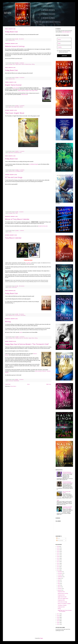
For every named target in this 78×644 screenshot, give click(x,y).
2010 (58, 616)
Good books (18, 315)
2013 (58, 568)
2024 (58, 550)
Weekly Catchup (28, 64)
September (60, 577)
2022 (58, 553)
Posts (58, 538)
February (60, 589)
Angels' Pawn (28, 90)
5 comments (21, 212)
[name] (64, 39)
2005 (58, 624)
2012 (58, 570)
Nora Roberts (23, 315)
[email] (64, 43)
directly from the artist (43, 226)
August (59, 578)
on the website (16, 88)
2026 (58, 546)
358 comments (22, 286)
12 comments (22, 151)
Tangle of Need (18, 64)
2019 (58, 558)
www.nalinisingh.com (67, 32)
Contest (10, 232)
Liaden (21, 332)
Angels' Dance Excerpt (13, 85)
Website (23, 64)
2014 (58, 567)
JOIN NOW (64, 56)
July (59, 580)
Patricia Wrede (16, 381)
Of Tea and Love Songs (14, 177)
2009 (58, 617)
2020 (58, 557)
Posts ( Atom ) (13, 386)
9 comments (22, 63)
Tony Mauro (28, 263)
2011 (58, 614)
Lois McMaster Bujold (33, 164)
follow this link (24, 94)
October (60, 575)
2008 (58, 619)
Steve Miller (26, 338)
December (60, 572)
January (60, 590)
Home (28, 384)
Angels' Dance (11, 107)
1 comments (22, 231)
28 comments (22, 39)
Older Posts (49, 384)
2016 (58, 563)
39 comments (22, 78)
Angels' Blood (11, 153)
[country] (64, 47)
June (59, 582)
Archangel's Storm (12, 64)
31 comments (22, 170)
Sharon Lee (21, 338)
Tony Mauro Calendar (13, 238)
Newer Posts (8, 384)
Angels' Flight (17, 107)
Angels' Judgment (22, 90)
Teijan (58, 500)
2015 (58, 565)
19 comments (22, 106)
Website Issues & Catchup (15, 46)
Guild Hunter (14, 287)
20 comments (22, 314)
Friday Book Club (11, 32)
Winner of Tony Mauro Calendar (17, 219)
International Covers (18, 153)
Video (17, 213)
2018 (58, 560)
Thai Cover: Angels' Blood (15, 113)
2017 (58, 562)
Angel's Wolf (34, 90)
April (59, 585)
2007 (58, 621)
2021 (58, 555)
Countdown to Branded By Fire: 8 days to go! (67, 507)
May (59, 583)
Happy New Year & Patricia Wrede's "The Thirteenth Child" (27, 344)
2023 (58, 552)
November (60, 573)
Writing (33, 64)
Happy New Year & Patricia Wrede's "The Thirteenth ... (65, 611)
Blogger (41, 638)
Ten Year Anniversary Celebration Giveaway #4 (68, 482)
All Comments (60, 541)
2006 (58, 622)
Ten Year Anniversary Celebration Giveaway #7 (68, 473)
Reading (17, 338)
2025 (58, 548)
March (59, 587)
